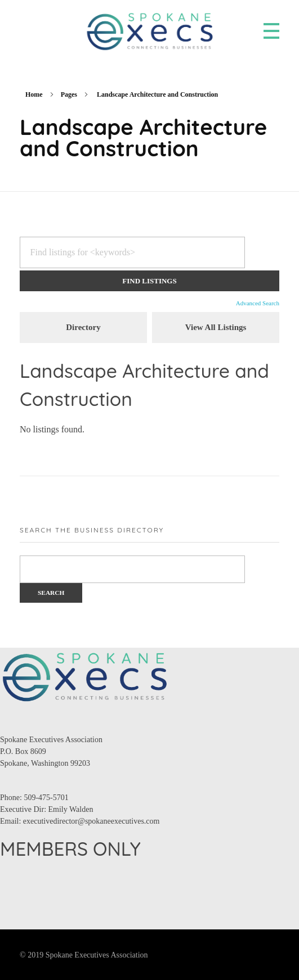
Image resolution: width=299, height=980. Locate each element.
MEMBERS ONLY (70, 849)
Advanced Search (258, 303)
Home (34, 94)
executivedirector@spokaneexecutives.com (92, 821)
